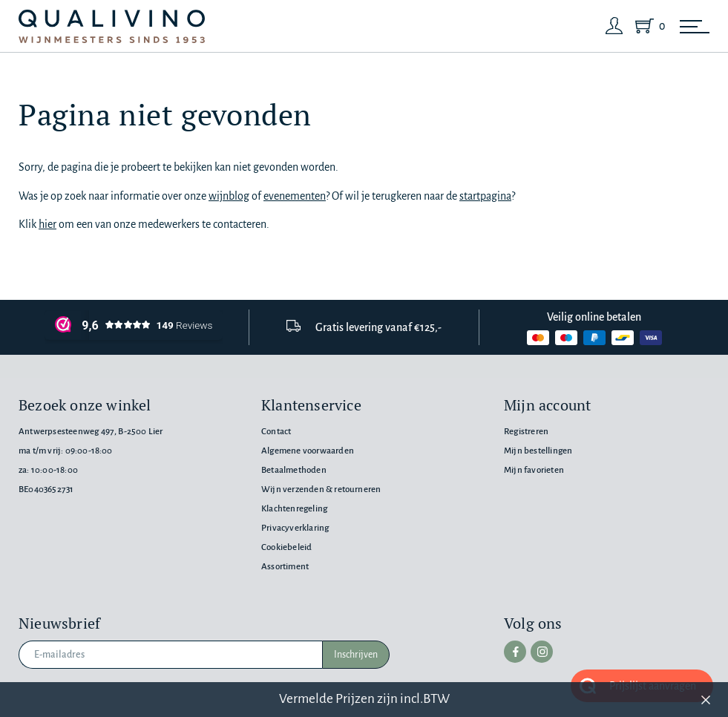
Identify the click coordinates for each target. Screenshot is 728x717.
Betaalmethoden (294, 470)
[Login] (614, 26)
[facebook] (515, 652)
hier (47, 224)
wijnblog (229, 196)
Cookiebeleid (286, 547)
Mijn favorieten (534, 470)
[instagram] (542, 652)
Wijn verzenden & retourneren (321, 490)
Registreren (526, 432)
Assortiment (285, 567)
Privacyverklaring (295, 528)
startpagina (485, 196)
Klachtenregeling (294, 509)
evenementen (295, 196)
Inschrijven (356, 655)
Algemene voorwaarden (308, 451)
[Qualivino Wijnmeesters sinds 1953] (112, 26)
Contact (276, 432)
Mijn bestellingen (538, 451)
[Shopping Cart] (647, 26)
